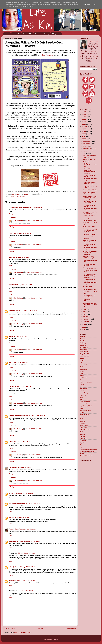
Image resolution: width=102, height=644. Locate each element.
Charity (82, 360)
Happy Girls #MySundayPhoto (90, 220)
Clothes (83, 367)
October (86, 146)
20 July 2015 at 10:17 (24, 285)
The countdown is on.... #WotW (89, 296)
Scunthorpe (84, 425)
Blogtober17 (84, 349)
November (87, 144)
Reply (11, 214)
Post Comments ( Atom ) (23, 632)
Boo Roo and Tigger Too (17, 207)
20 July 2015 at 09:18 (23, 233)
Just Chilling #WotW (90, 190)
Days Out (83, 373)
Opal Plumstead (47, 55)
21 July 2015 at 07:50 (34, 298)
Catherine (12, 386)
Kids (17, 197)
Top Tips (83, 443)
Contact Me (27, 34)
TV (81, 447)
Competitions (85, 369)
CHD (82, 363)
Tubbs (11, 336)
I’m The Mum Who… (89, 268)
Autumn (83, 339)
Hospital (83, 395)
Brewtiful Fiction (15, 311)
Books (12, 197)
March (86, 317)
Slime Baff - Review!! (90, 234)
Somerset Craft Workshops (19, 416)
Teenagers (83, 438)
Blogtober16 (84, 347)
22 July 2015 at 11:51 (28, 567)
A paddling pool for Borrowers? (90, 193)
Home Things (84, 393)
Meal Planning (85, 402)
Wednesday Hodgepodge (89, 449)
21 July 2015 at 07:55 (34, 455)
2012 (84, 330)
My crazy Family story (17, 503)
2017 (84, 134)
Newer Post (10, 629)
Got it (94, 5)
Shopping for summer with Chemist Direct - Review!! (89, 171)
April (85, 314)
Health (82, 391)
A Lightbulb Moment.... (87, 300)
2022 (84, 122)
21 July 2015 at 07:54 (34, 429)
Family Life (84, 378)
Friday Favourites (86, 382)
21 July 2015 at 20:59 (32, 541)
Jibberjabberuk (14, 567)
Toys (81, 445)
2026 (84, 112)
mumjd (11, 467)
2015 (84, 139)
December (87, 141)
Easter (82, 375)
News (82, 408)
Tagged (82, 436)
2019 (84, 129)
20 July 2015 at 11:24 (29, 311)
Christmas (83, 365)
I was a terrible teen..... (88, 237)
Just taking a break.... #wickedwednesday (90, 305)
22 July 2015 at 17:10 (28, 580)
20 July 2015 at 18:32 (37, 416)
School (82, 421)
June (85, 309)
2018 (84, 132)
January (86, 322)
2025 (84, 114)
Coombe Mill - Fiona (16, 541)
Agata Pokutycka (15, 529)
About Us (16, 34)
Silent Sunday (85, 430)
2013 (84, 327)
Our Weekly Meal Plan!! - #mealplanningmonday (90, 178)
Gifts (82, 386)
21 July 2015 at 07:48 (34, 272)
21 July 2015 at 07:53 (34, 403)
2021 (84, 124)
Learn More (86, 5)
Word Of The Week (86, 456)
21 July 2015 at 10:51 (33, 503)
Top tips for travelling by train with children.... (90, 201)
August (86, 151)
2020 (84, 127)
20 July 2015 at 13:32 (20, 362)
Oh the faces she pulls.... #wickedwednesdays (90, 164)
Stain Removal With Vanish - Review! (90, 197)
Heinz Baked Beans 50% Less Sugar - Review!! (90, 276)
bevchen (12, 285)
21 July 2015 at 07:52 (34, 374)
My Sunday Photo (86, 406)
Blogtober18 (84, 352)
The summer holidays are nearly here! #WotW (90, 230)
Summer (83, 434)
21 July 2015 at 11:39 (29, 529)
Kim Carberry (18, 221)
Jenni (11, 441)
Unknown (12, 493)
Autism (82, 337)
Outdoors (83, 412)
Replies (13, 217)
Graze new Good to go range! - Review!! (90, 253)
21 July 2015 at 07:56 (34, 481)
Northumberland (85, 410)
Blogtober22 (84, 356)
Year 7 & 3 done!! (89, 227)
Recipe (82, 417)
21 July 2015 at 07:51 (34, 350)
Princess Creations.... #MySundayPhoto (90, 183)
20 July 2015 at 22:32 (23, 467)
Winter (82, 454)
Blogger (55, 640)
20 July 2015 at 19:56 (22, 441)
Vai (10, 362)
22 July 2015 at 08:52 (27, 553)
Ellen (11, 257)
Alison (11, 233)
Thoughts (83, 441)
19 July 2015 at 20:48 (35, 207)
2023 (84, 119)
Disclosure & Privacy (42, 34)
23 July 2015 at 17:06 (26, 591)
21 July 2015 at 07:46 (34, 221)
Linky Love (56, 34)
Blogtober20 (84, 354)
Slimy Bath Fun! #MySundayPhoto (90, 257)
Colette (12, 517)
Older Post (71, 629)
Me (81, 399)
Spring (82, 432)
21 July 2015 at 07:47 (34, 245)
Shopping (83, 428)
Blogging (83, 345)
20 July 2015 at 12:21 (22, 336)
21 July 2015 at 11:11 (22, 517)
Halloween (83, 389)
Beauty (82, 341)
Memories (83, 404)
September (87, 149)
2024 (84, 117)
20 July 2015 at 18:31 (24, 386)
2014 (84, 325)
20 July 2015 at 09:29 (22, 257)
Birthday (83, 343)
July (85, 153)
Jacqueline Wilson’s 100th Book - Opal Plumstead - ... (90, 214)
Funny (82, 384)
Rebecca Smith (14, 580)
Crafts (82, 371)
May (85, 312)
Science (83, 423)
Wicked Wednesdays (87, 451)
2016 (84, 136)
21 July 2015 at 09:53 (24, 493)
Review (22, 197)
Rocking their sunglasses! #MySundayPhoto (90, 288)
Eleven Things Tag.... (90, 160)
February (86, 319)
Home (7, 34)
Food (82, 380)
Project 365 (84, 415)
